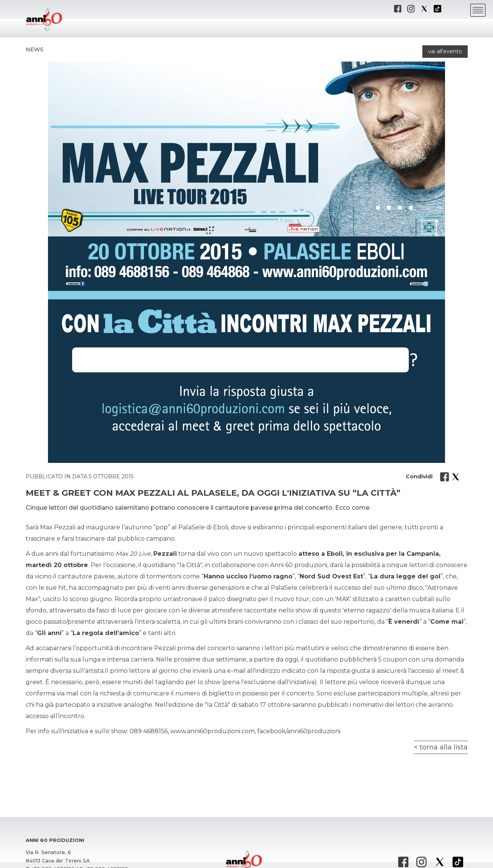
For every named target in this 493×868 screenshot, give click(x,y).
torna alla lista (444, 747)
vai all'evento (445, 51)
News (35, 49)
